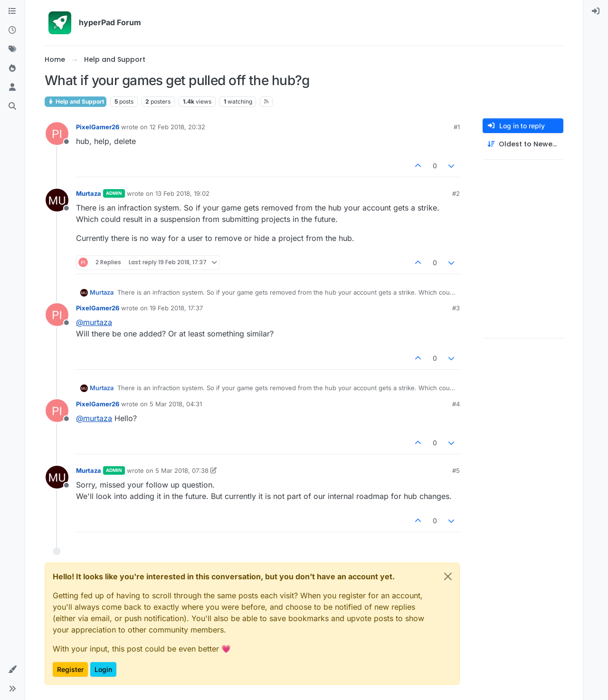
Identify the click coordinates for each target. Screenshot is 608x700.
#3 (456, 308)
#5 (456, 470)
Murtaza (89, 193)
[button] (12, 670)
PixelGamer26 (98, 127)
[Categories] (12, 11)
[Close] (448, 576)
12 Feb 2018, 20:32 (177, 127)
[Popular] (12, 68)
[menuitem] (596, 11)
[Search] (12, 106)
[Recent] (12, 30)
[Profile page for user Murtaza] (57, 200)
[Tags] (12, 49)
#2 (456, 193)
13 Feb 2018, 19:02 (182, 193)
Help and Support (76, 101)
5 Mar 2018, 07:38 (182, 470)
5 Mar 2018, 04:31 (176, 404)
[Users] (12, 87)
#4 (456, 404)
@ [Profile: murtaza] (94, 322)
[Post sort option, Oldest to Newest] (523, 144)
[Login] (596, 11)
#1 (457, 127)
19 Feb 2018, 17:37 (176, 308)
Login (103, 669)
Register (70, 669)
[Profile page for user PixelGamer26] (57, 134)
